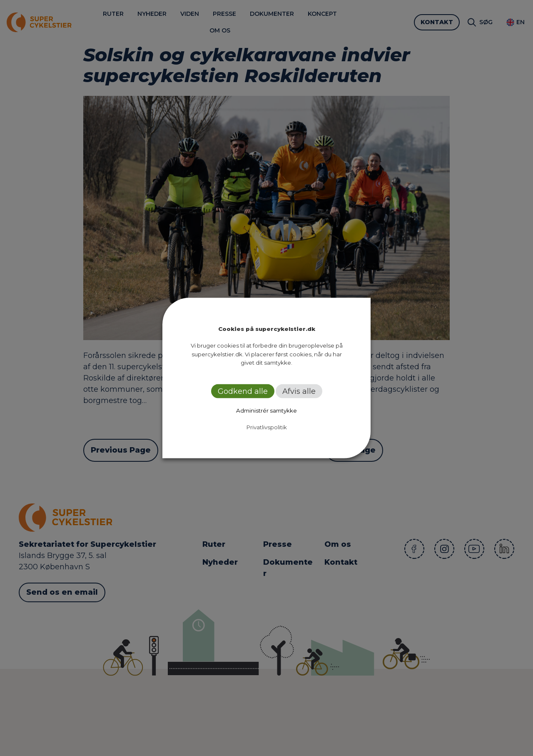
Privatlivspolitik (267, 427)
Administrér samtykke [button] (266, 410)
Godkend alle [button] (243, 391)
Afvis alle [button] (299, 391)
